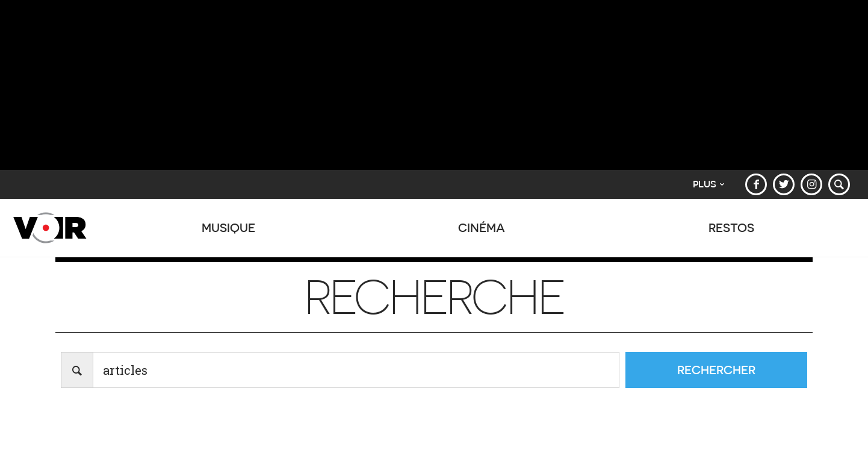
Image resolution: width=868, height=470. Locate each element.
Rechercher (716, 370)
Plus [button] (708, 184)
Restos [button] (731, 234)
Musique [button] (228, 234)
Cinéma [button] (482, 234)
